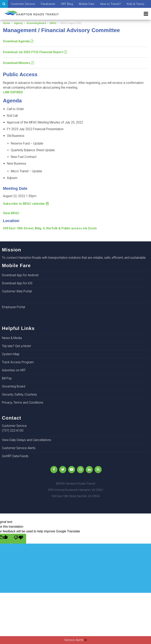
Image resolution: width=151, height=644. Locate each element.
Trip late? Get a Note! (16, 346)
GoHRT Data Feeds (15, 456)
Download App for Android (20, 275)
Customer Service (23, 4)
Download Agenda (18, 41)
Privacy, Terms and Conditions (23, 403)
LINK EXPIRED (13, 92)
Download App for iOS (17, 283)
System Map (11, 354)
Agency (18, 23)
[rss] (98, 470)
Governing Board (36, 23)
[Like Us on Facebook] (54, 470)
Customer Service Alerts (19, 448)
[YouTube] (72, 470)
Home (6, 23)
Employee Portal (13, 307)
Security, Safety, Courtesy (19, 394)
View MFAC (11, 213)
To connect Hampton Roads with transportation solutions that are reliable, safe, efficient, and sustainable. (74, 258)
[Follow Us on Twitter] (63, 470)
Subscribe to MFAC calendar (26, 204)
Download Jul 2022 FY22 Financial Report (35, 52)
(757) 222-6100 (13, 430)
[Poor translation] (18, 539)
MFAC (53, 23)
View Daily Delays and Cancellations (27, 440)
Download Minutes (18, 63)
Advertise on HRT (14, 370)
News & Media (12, 338)
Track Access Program (18, 362)
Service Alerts (76, 640)
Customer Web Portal (17, 291)
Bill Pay (7, 378)
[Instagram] (80, 470)
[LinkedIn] (89, 470)
